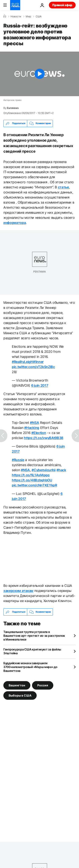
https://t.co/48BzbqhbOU (32, 480)
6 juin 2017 (40, 385)
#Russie (18, 460)
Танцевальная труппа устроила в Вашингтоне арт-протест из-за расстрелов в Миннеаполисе (34, 636)
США (39, 16)
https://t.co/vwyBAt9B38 (44, 438)
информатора (15, 223)
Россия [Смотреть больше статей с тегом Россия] (43, 685)
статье (63, 187)
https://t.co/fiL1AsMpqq (31, 475)
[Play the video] (39, 74)
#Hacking (32, 428)
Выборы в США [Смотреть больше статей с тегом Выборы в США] (20, 695)
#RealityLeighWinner (28, 362)
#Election (39, 433)
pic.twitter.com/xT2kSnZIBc (33, 367)
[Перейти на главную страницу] (15, 5)
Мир (28, 16)
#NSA (34, 423)
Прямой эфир (62, 5)
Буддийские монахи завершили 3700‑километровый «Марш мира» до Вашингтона (30, 667)
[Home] (5, 16)
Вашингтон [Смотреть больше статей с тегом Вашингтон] (17, 685)
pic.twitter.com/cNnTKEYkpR (34, 485)
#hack (61, 470)
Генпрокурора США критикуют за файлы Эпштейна (32, 651)
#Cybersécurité (44, 470)
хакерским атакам (18, 591)
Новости (16, 16)
